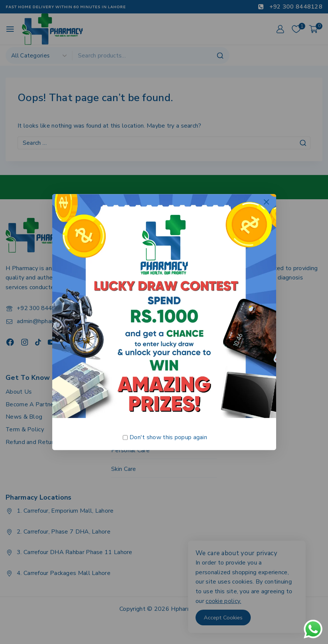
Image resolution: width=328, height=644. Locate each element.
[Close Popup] (266, 202)
